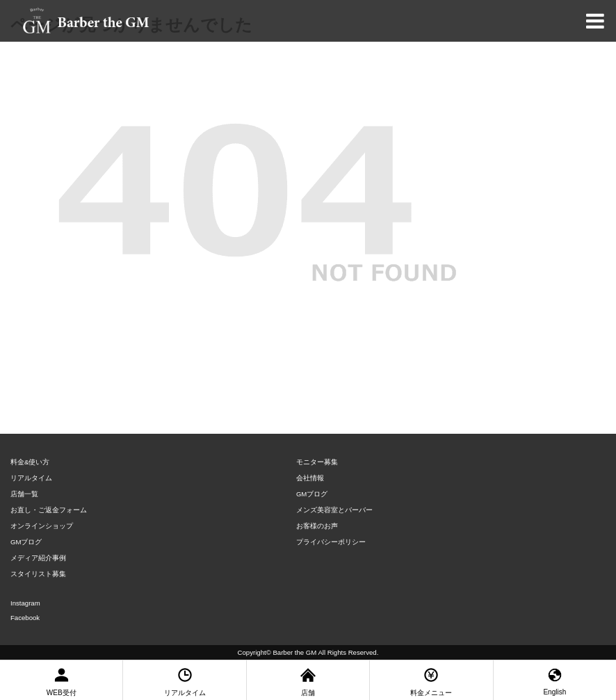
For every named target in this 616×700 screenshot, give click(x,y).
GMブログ (26, 542)
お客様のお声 (317, 526)
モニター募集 (317, 462)
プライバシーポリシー (331, 542)
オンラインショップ (42, 526)
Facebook (25, 618)
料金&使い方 (30, 462)
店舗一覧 (24, 494)
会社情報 (310, 478)
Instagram (25, 603)
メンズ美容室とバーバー (334, 510)
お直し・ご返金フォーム (49, 510)
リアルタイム (31, 478)
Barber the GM (294, 652)
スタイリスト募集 (38, 574)
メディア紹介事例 (38, 558)
